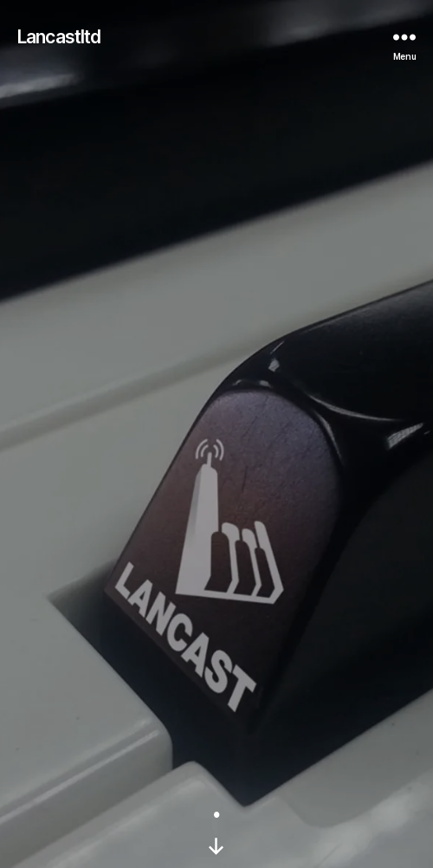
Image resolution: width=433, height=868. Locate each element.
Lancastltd (59, 37)
